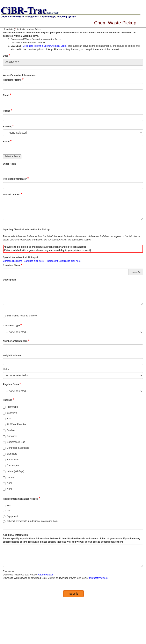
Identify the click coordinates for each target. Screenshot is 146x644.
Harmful (9, 477)
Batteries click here (34, 261)
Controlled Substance (16, 448)
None (8, 483)
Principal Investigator (16, 179)
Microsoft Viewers (98, 578)
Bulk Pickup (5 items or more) (20, 316)
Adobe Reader (45, 575)
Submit (74, 594)
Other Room (10, 164)
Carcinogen (11, 466)
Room (7, 141)
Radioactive (11, 460)
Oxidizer (9, 431)
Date (6, 55)
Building (8, 127)
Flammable (11, 407)
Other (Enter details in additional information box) (30, 521)
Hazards (8, 400)
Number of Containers (16, 341)
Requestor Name (13, 79)
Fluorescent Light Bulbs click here (63, 261)
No (6, 511)
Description (10, 280)
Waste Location (13, 194)
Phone (7, 111)
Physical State (12, 384)
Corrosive (10, 436)
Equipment (10, 516)
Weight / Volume (12, 355)
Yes (7, 506)
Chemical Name (13, 265)
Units (6, 369)
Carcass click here (12, 261)
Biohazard (10, 454)
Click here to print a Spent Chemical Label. (45, 46)
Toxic (7, 419)
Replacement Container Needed (22, 498)
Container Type (12, 325)
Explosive (10, 413)
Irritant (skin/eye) (14, 472)
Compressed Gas (14, 442)
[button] (136, 272)
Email (7, 95)
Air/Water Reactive (15, 425)
